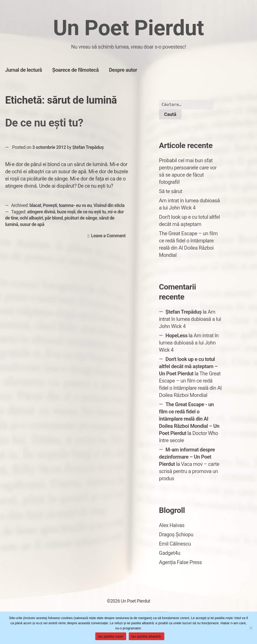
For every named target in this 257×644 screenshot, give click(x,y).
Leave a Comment (110, 236)
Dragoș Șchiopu (176, 534)
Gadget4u (169, 553)
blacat (35, 205)
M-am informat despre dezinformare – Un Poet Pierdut (187, 457)
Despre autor (123, 70)
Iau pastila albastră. (147, 636)
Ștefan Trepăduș (88, 147)
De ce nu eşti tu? (44, 123)
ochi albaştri (31, 218)
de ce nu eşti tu (92, 212)
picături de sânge (81, 218)
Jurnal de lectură (24, 70)
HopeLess (176, 335)
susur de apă (32, 224)
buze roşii (66, 212)
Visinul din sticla (109, 205)
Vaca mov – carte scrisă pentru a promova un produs (189, 471)
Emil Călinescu (175, 544)
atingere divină (41, 212)
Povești (50, 205)
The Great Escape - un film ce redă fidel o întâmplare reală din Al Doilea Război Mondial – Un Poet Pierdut (189, 419)
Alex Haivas (172, 525)
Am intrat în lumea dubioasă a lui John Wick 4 (190, 319)
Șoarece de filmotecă (76, 70)
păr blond (54, 218)
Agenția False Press (180, 562)
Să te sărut (170, 191)
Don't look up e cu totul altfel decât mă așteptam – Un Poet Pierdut (188, 366)
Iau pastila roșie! (111, 636)
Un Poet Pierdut (128, 28)
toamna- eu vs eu (75, 205)
